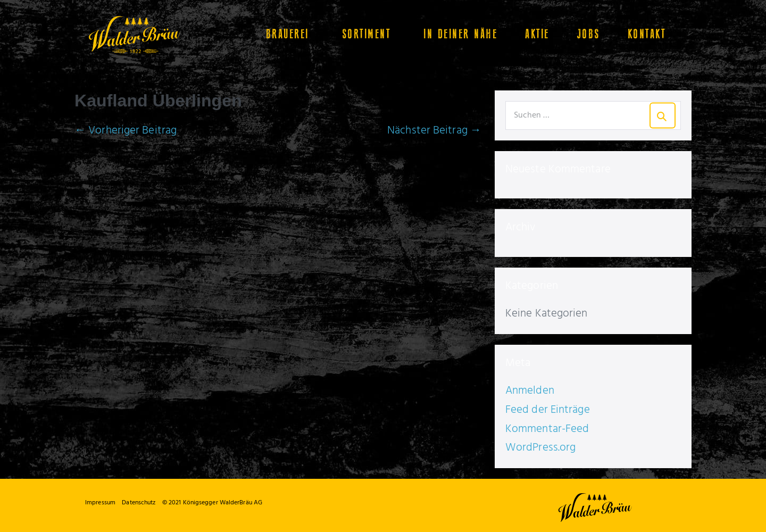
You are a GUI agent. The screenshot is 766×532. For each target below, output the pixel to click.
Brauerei (290, 34)
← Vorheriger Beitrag (126, 131)
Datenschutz (139, 503)
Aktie (537, 34)
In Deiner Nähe (460, 34)
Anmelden (530, 391)
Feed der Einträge (548, 410)
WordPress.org (540, 448)
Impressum (100, 503)
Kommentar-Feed (547, 429)
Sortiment (369, 34)
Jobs (589, 34)
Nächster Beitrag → (434, 131)
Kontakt (647, 34)
